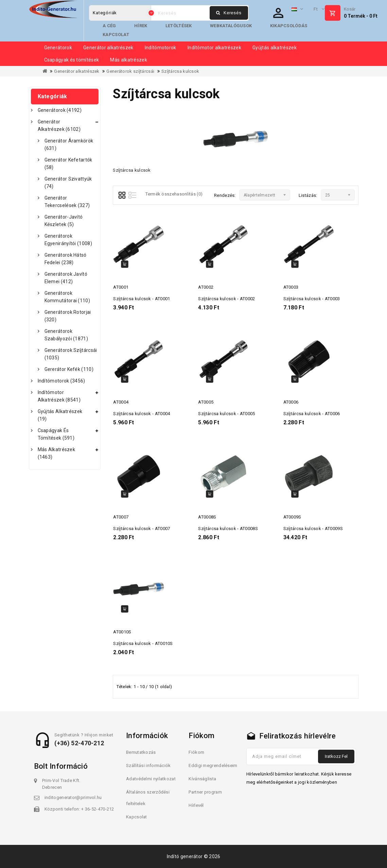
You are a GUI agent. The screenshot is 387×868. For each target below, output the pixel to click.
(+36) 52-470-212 (79, 743)
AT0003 (291, 287)
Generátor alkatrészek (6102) (59, 125)
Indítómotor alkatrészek (214, 48)
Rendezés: (225, 195)
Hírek (141, 26)
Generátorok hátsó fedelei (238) (66, 259)
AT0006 (291, 402)
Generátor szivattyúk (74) (68, 183)
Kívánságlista (202, 779)
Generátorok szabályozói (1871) (66, 335)
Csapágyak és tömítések (72, 60)
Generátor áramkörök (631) (69, 144)
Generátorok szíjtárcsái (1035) (71, 354)
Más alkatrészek (129, 60)
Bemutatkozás (141, 752)
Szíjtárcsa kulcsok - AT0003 (312, 299)
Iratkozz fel (336, 756)
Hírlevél (196, 805)
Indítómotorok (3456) (61, 381)
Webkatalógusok (231, 26)
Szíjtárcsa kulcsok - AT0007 (142, 529)
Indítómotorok (161, 48)
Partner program (205, 792)
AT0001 (121, 287)
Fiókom (196, 752)
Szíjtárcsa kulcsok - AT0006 (312, 414)
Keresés (229, 13)
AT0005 (206, 402)
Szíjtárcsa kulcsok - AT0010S (143, 643)
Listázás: (308, 195)
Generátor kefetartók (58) (68, 164)
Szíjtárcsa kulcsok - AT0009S (313, 529)
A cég (109, 26)
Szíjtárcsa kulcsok (180, 71)
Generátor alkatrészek (108, 48)
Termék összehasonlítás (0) (174, 194)
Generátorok (58, 48)
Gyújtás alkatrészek (275, 48)
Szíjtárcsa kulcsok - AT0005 (226, 414)
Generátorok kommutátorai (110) (67, 297)
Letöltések (179, 26)
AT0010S (122, 632)
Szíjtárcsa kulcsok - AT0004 (142, 414)
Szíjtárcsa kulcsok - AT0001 (142, 299)
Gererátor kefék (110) (69, 369)
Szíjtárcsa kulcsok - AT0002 (226, 299)
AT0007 (121, 517)
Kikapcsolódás (289, 26)
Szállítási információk (148, 765)
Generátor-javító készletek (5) (64, 221)
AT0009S (292, 517)
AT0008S (207, 517)
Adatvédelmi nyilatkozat (151, 779)
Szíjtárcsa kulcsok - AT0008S (228, 529)
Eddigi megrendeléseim (213, 765)
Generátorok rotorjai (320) (68, 316)
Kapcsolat (116, 35)
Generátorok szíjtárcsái (130, 71)
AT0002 (206, 287)
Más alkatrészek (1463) (57, 453)
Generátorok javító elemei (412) (66, 278)
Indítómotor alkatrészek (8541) (59, 396)
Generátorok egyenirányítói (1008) (68, 240)
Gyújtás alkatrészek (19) (60, 415)
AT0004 (121, 402)
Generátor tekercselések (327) (67, 202)
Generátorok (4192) (60, 110)
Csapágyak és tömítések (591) (56, 434)
